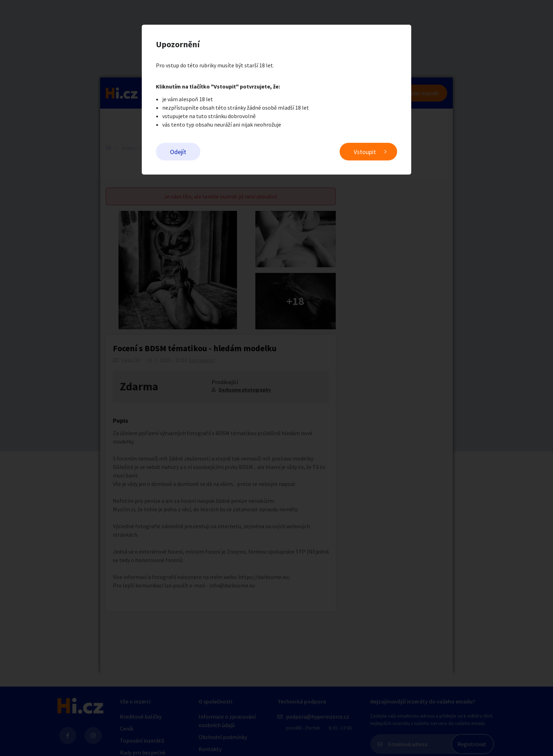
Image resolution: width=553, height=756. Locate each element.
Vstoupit (365, 152)
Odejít (178, 152)
